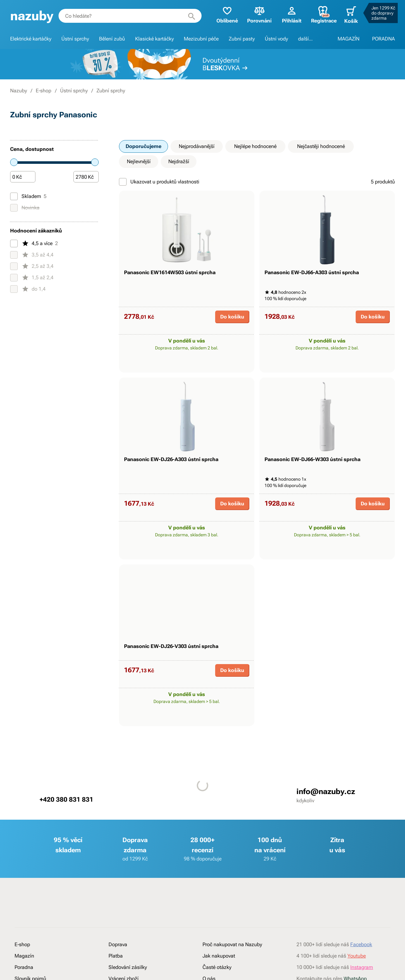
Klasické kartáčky (154, 39)
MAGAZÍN (349, 39)
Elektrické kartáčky (31, 39)
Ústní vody (276, 39)
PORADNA (383, 39)
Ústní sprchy (75, 39)
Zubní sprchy (111, 91)
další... (305, 39)
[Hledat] (190, 16)
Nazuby (19, 91)
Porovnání (256, 14)
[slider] (14, 162)
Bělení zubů (112, 39)
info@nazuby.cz (326, 838)
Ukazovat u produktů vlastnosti (159, 182)
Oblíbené (224, 14)
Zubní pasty (242, 39)
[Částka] (23, 177)
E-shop (44, 91)
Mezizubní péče (201, 39)
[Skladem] (14, 196)
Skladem (28, 196)
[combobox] (129, 16)
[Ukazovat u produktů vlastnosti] (123, 182)
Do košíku (232, 332)
